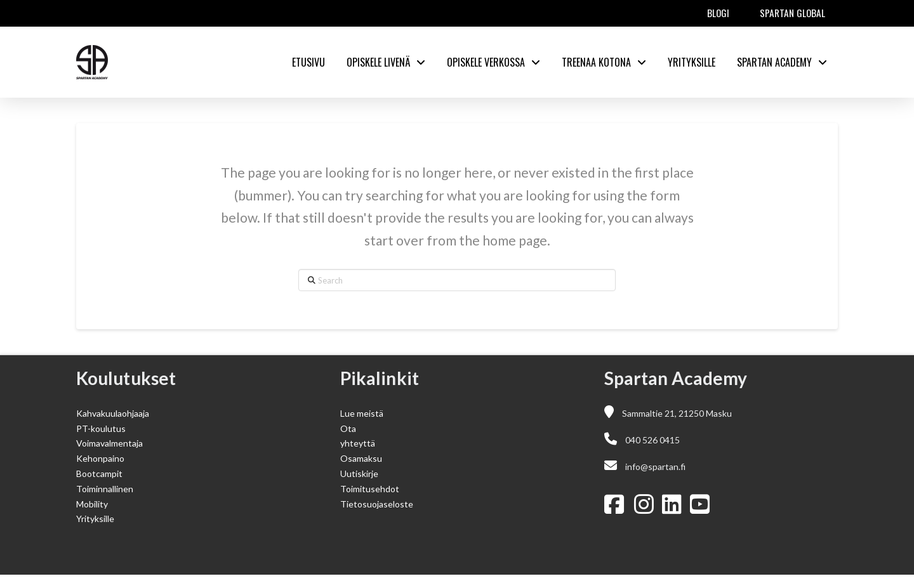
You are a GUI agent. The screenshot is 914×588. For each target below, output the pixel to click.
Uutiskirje (359, 474)
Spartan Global (792, 13)
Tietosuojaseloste (377, 504)
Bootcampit (99, 474)
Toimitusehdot (370, 489)
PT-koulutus (101, 428)
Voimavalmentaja (109, 443)
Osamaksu (361, 458)
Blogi (718, 13)
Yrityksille (95, 519)
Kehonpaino (100, 458)
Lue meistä (362, 413)
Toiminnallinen (105, 489)
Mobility (92, 504)
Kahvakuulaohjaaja (113, 413)
